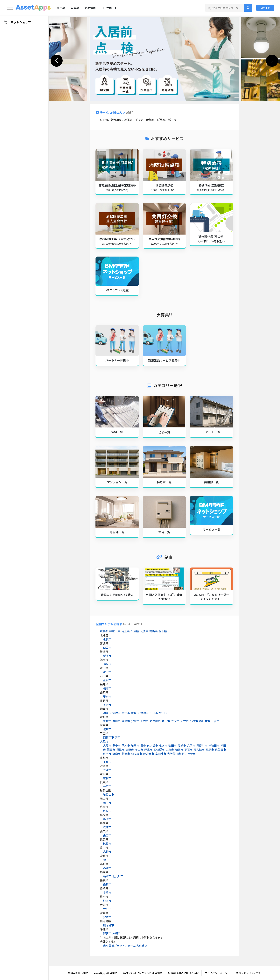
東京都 (104, 631)
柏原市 (179, 750)
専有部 (75, 8)
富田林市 (161, 754)
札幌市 (107, 639)
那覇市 (107, 933)
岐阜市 (107, 729)
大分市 (107, 909)
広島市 (107, 811)
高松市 (107, 852)
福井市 (107, 688)
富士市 (126, 713)
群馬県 (153, 631)
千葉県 (135, 631)
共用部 (61, 8)
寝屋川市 (202, 745)
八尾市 (191, 745)
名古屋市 (155, 721)
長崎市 (107, 892)
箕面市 (111, 750)
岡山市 (107, 803)
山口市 (107, 835)
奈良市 (107, 778)
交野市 (130, 750)
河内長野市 (189, 754)
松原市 (126, 754)
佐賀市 (107, 884)
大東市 (170, 750)
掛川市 (154, 713)
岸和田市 (214, 745)
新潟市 (107, 656)
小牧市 (194, 721)
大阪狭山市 (174, 754)
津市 (118, 737)
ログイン (265, 8)
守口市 (139, 750)
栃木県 (163, 631)
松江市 (107, 827)
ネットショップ (17, 22)
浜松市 (144, 713)
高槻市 (182, 745)
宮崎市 (107, 917)
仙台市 (107, 647)
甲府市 (107, 696)
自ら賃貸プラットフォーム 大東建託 (125, 946)
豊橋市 (107, 721)
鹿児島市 (108, 925)
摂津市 (120, 750)
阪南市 (116, 754)
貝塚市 (210, 750)
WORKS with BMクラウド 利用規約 (143, 973)
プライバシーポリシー (217, 973)
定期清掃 (90, 8)
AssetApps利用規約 (106, 973)
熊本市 (107, 901)
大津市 (107, 770)
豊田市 (166, 721)
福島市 (107, 664)
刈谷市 (144, 721)
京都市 (107, 762)
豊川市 (116, 721)
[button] (272, 61)
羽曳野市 (136, 754)
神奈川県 (115, 631)
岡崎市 (126, 721)
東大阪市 (152, 745)
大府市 (175, 721)
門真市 (148, 750)
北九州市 (118, 876)
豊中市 (116, 745)
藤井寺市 (149, 754)
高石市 (188, 750)
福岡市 (107, 876)
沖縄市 (116, 933)
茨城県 (144, 631)
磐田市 (163, 713)
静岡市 (107, 713)
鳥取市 (107, 819)
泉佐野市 (220, 750)
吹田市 (172, 745)
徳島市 (107, 843)
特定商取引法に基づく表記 (183, 973)
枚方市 (163, 745)
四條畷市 (159, 750)
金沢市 (107, 680)
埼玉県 (125, 631)
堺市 (143, 745)
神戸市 (107, 786)
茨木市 (126, 745)
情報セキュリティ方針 (248, 973)
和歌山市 (108, 794)
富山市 (107, 672)
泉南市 (107, 754)
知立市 (185, 721)
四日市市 (108, 737)
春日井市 (205, 721)
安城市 (135, 721)
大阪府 (104, 741)
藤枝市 (135, 713)
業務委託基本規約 (78, 973)
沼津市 (116, 713)
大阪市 (107, 745)
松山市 (107, 860)
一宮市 (215, 721)
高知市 (107, 868)
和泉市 (135, 745)
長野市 (107, 705)
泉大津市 (199, 750)
